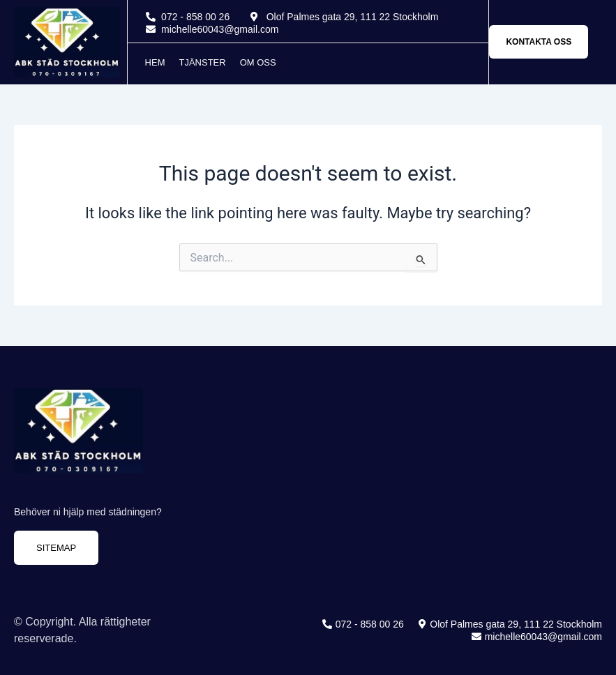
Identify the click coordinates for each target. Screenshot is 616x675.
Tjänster (202, 62)
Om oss (258, 62)
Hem (155, 62)
